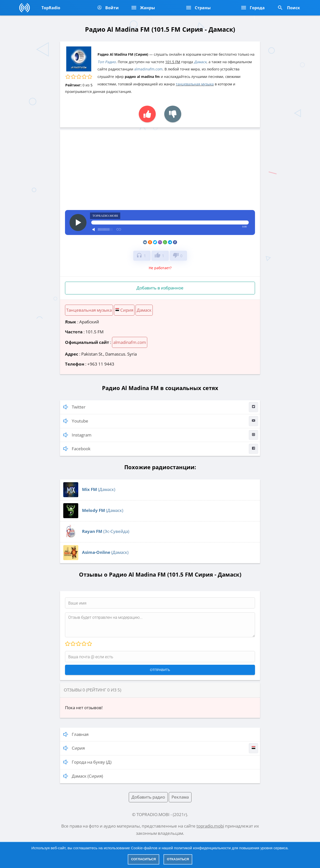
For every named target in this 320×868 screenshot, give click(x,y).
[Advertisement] (160, 173)
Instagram (161, 435)
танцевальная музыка (195, 84)
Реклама (180, 797)
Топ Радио (107, 62)
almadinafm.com (148, 69)
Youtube (161, 421)
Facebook (161, 449)
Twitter (161, 407)
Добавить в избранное (160, 288)
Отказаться (178, 859)
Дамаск (200, 62)
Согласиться (144, 859)
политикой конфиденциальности (202, 848)
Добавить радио (148, 797)
